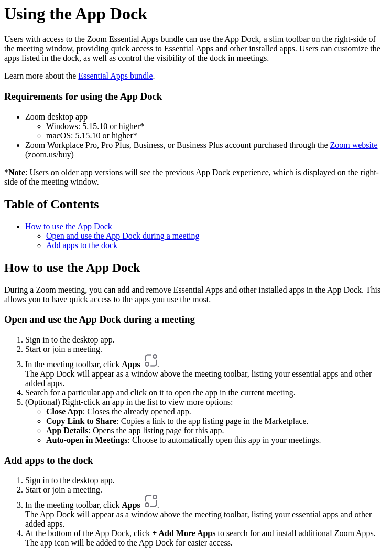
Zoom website (353, 145)
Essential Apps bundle (115, 76)
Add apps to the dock (82, 245)
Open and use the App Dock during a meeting (123, 236)
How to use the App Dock (70, 226)
